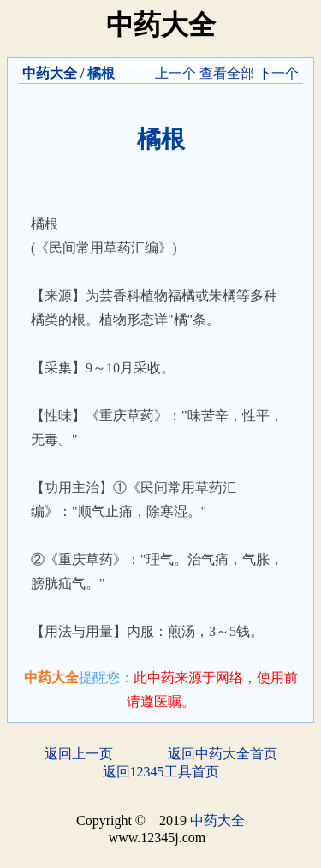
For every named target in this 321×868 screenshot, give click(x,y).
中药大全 (50, 73)
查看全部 (227, 73)
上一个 (175, 73)
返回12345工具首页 (161, 772)
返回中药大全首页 (223, 754)
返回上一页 (79, 754)
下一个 (278, 73)
